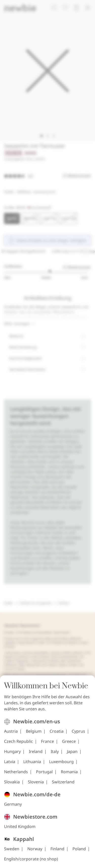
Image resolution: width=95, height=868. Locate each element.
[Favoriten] (65, 8)
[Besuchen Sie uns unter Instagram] (8, 727)
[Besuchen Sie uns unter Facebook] (25, 727)
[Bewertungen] (48, 175)
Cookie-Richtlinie (28, 679)
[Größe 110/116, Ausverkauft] (48, 218)
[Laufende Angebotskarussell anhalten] (85, 251)
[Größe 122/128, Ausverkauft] (68, 218)
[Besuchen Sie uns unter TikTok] (42, 727)
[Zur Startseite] (20, 8)
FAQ (77, 675)
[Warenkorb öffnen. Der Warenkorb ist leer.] (76, 8)
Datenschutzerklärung (51, 675)
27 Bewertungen (77, 267)
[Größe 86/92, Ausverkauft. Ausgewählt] (12, 218)
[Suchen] (54, 8)
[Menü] (87, 8)
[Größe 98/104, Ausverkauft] (30, 218)
